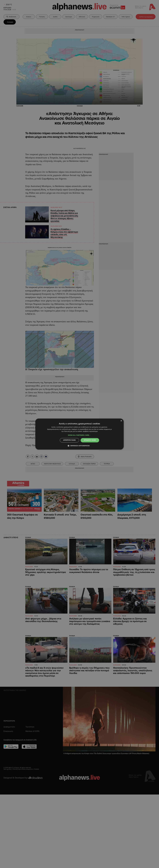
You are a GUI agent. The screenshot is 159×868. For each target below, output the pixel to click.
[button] (80, 435)
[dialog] (79, 434)
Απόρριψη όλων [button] (69, 440)
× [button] (121, 421)
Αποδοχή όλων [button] (90, 440)
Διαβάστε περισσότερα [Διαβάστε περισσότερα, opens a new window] (90, 431)
